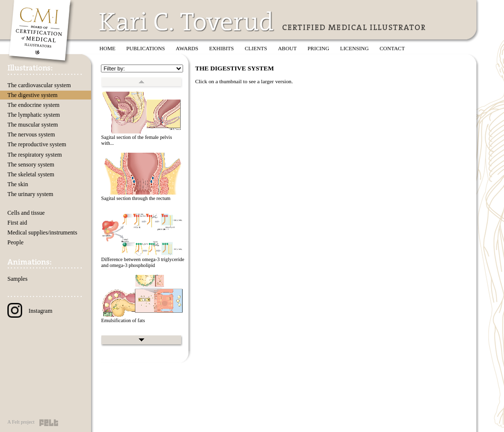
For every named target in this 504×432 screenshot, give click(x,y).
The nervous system (31, 134)
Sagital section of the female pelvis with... (136, 140)
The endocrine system (33, 105)
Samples (17, 279)
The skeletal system (31, 174)
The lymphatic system (34, 115)
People (16, 242)
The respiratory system (35, 155)
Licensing (354, 48)
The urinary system (30, 194)
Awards (187, 48)
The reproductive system (37, 144)
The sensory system (31, 165)
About (287, 48)
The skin (18, 184)
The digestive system (32, 95)
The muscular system (33, 125)
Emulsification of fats (123, 320)
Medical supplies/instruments (42, 233)
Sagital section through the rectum (136, 198)
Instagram (30, 311)
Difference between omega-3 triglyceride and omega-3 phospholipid (142, 263)
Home (108, 48)
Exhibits (221, 48)
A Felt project (21, 422)
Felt (49, 423)
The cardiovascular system (39, 85)
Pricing (318, 48)
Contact (392, 48)
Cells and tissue (26, 213)
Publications (146, 48)
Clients (256, 48)
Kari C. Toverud (187, 21)
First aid (17, 223)
